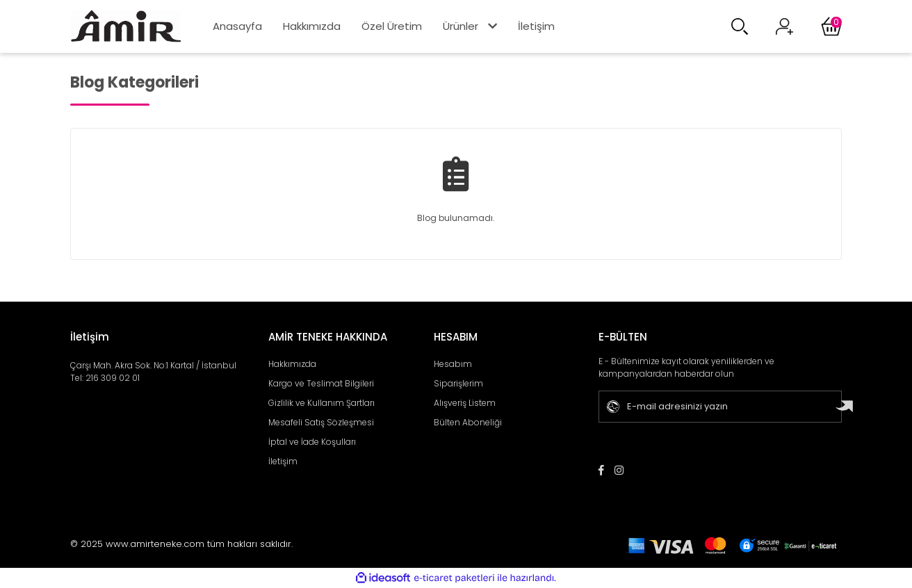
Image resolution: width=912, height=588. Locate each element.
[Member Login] (784, 27)
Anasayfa (237, 26)
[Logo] (126, 26)
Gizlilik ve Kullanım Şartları (321, 403)
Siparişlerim (458, 383)
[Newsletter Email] (714, 407)
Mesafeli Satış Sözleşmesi (321, 422)
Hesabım (453, 364)
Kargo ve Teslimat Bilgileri (321, 383)
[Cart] (831, 26)
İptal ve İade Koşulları (312, 442)
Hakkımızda (312, 26)
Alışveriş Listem (465, 403)
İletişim (536, 26)
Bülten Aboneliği (468, 422)
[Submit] (847, 407)
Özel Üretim (392, 26)
